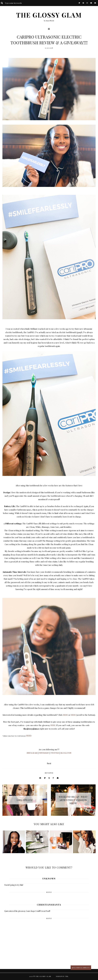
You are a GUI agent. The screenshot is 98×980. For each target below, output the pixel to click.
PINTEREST (44, 753)
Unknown (49, 879)
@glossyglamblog (81, 968)
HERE (65, 715)
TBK (67, 976)
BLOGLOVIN (66, 753)
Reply (49, 892)
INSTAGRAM (32, 753)
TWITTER (55, 753)
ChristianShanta (49, 905)
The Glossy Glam (49, 15)
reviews (49, 773)
